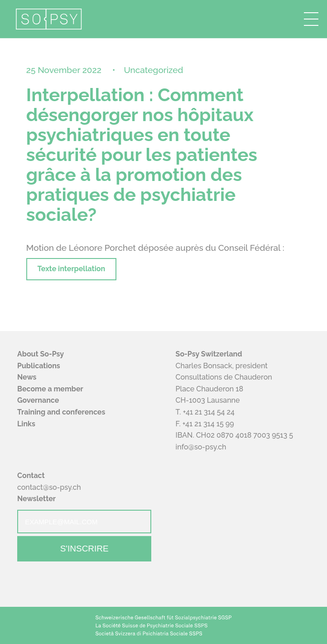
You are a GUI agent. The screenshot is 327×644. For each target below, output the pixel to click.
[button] (311, 19)
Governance (38, 400)
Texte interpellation (72, 269)
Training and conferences (61, 412)
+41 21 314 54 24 (209, 412)
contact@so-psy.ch (49, 487)
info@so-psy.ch (201, 447)
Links (26, 424)
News (27, 377)
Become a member (50, 389)
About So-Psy (41, 354)
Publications (39, 366)
